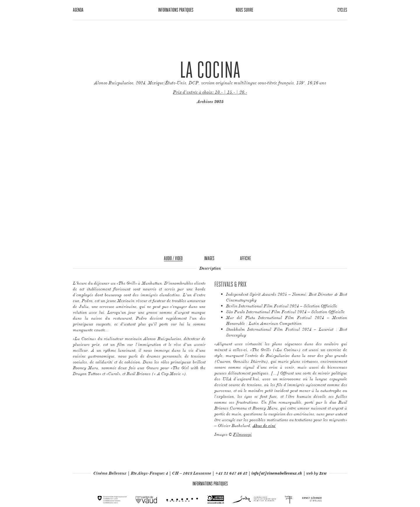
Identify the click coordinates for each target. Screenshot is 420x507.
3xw (323, 473)
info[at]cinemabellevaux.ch (277, 473)
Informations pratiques (176, 10)
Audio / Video (173, 258)
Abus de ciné (264, 425)
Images (209, 258)
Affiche (245, 258)
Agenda (78, 10)
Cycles (342, 10)
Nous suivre (244, 10)
